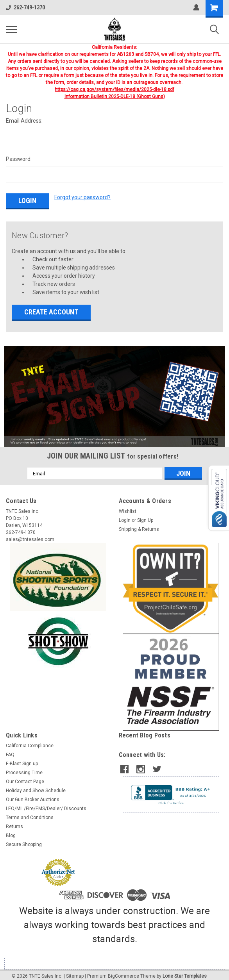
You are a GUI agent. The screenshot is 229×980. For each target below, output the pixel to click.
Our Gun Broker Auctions (33, 796)
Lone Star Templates (185, 972)
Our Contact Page (25, 778)
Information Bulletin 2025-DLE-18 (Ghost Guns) (115, 96)
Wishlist (128, 507)
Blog (11, 832)
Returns (14, 823)
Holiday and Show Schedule (36, 787)
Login (125, 516)
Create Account (51, 308)
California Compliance (30, 742)
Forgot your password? (82, 197)
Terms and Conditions (30, 814)
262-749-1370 (25, 7)
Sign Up (145, 516)
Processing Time (24, 769)
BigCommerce (123, 972)
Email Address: (24, 121)
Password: (19, 159)
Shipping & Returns (139, 525)
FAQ (10, 751)
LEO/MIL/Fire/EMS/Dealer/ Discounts (46, 805)
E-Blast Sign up (22, 760)
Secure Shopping (24, 841)
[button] (115, 393)
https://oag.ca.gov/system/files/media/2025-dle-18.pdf (114, 89)
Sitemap (75, 972)
